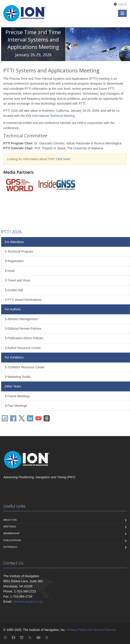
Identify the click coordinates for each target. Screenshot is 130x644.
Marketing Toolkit (18, 377)
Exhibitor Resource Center (25, 367)
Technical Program (19, 251)
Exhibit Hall (14, 290)
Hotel (10, 271)
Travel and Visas (17, 280)
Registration (14, 261)
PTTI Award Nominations (23, 300)
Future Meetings (17, 396)
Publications (12, 540)
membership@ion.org (28, 602)
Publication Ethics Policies (24, 338)
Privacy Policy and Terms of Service (92, 630)
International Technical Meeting (53, 116)
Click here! (63, 159)
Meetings (10, 526)
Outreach (10, 547)
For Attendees (14, 242)
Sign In (122, 4)
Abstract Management (21, 319)
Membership (11, 533)
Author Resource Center (23, 348)
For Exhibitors (14, 357)
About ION (10, 520)
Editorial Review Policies (23, 329)
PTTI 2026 (11, 232)
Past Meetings (16, 406)
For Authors (13, 309)
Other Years (13, 386)
